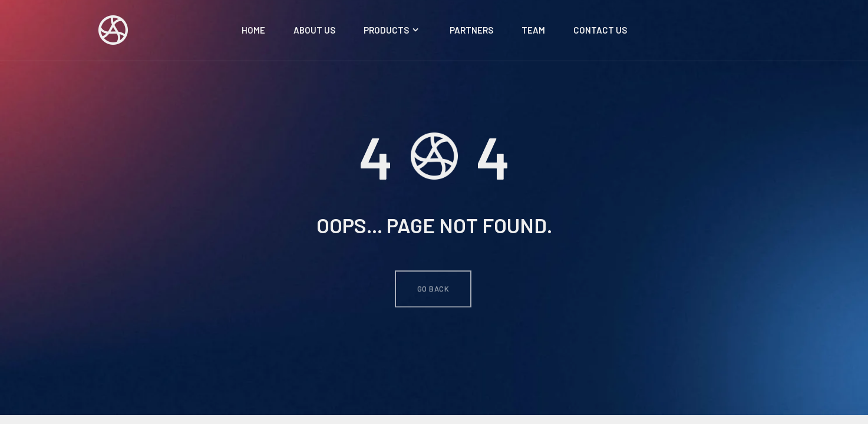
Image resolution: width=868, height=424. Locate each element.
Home (253, 30)
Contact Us (600, 30)
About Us (314, 30)
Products (392, 30)
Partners (471, 30)
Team (533, 30)
